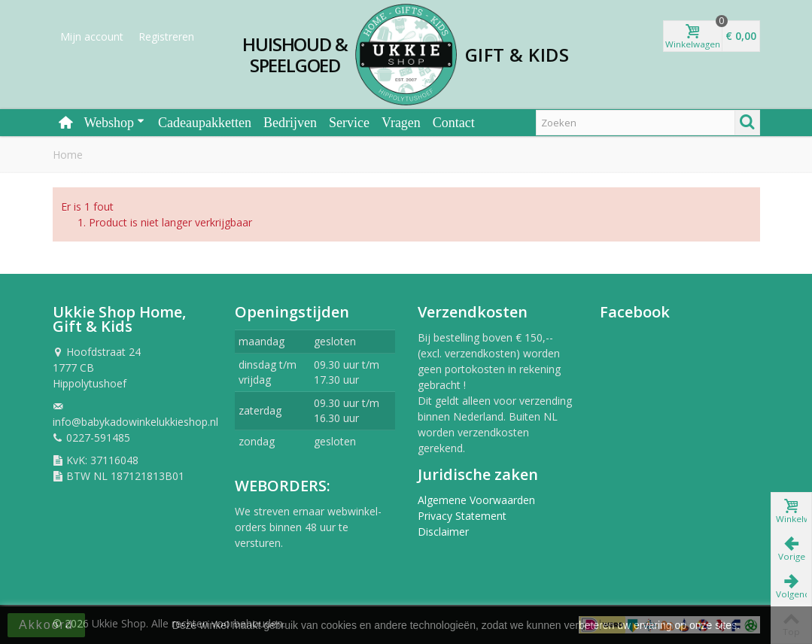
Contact (454, 123)
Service (349, 123)
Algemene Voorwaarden (476, 500)
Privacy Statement (462, 516)
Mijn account (92, 36)
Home (68, 155)
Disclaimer (443, 532)
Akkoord (46, 625)
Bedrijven (290, 123)
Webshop (115, 123)
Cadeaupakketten (205, 123)
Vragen (401, 123)
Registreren (166, 36)
